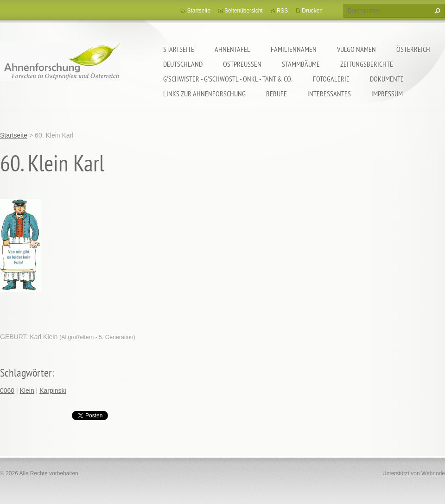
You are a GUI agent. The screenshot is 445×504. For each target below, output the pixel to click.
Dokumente (387, 79)
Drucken (312, 11)
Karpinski (53, 391)
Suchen (436, 11)
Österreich (413, 49)
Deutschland (183, 64)
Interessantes (329, 94)
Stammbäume (301, 64)
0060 (7, 391)
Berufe (277, 94)
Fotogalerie (331, 79)
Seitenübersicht (244, 11)
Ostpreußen (242, 64)
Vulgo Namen (356, 49)
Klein (27, 391)
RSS (283, 11)
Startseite (179, 49)
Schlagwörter (26, 373)
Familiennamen (294, 49)
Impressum (387, 94)
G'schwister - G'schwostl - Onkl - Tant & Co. (228, 79)
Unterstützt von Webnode (414, 473)
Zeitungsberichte (367, 64)
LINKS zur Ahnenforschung (204, 94)
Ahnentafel (232, 49)
